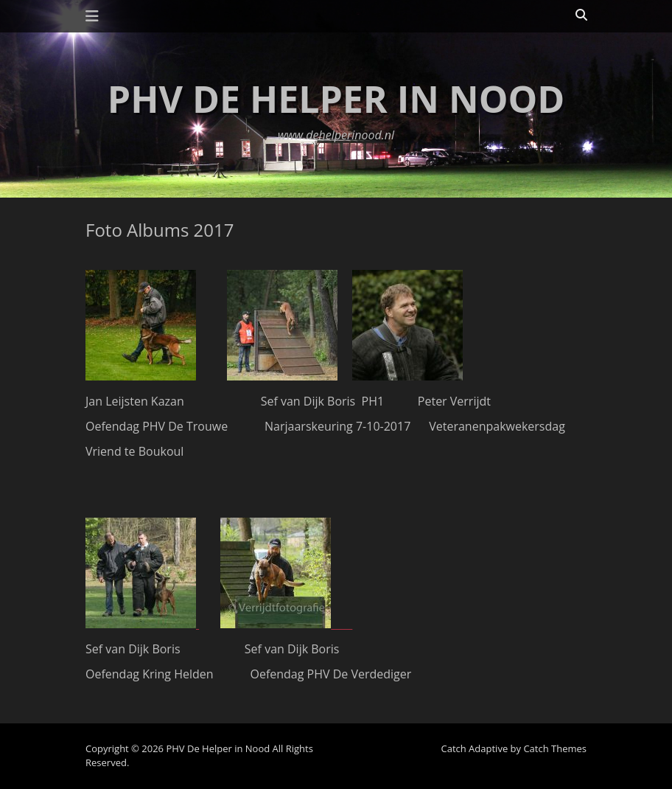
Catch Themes (555, 748)
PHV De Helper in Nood (336, 99)
